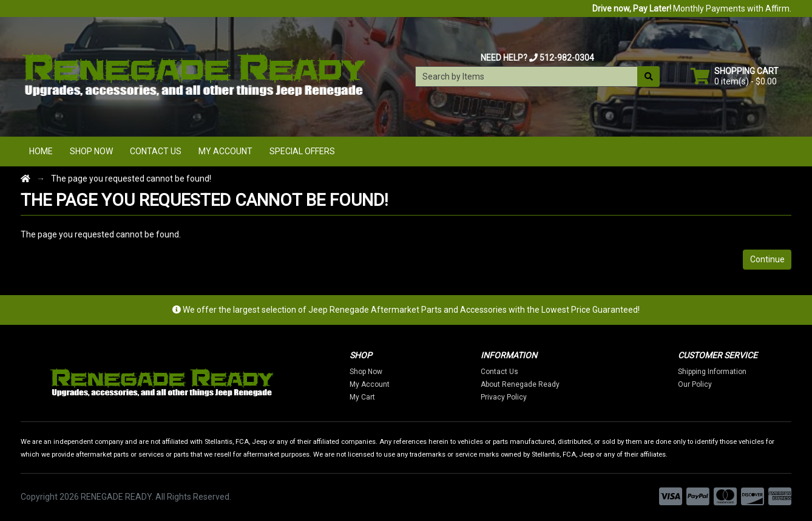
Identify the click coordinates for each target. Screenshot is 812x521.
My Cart (362, 397)
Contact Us (156, 151)
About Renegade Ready (520, 384)
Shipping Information (712, 372)
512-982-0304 (567, 58)
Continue (767, 259)
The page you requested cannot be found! (131, 179)
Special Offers (302, 151)
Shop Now (91, 151)
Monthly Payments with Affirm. (692, 9)
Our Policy (695, 384)
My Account (225, 151)
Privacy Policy (504, 397)
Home (41, 151)
